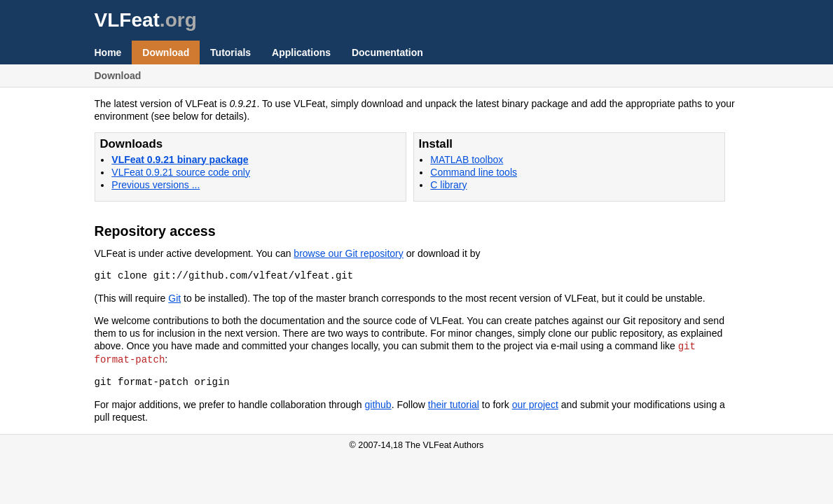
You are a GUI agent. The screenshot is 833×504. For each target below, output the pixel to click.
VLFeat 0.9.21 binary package (180, 160)
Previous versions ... (156, 185)
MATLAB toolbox (467, 160)
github (378, 403)
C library (448, 185)
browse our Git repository (348, 253)
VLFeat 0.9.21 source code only (181, 172)
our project (535, 403)
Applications (301, 52)
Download (166, 52)
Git (174, 298)
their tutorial (454, 403)
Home (108, 52)
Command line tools (474, 172)
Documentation (387, 52)
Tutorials (230, 52)
